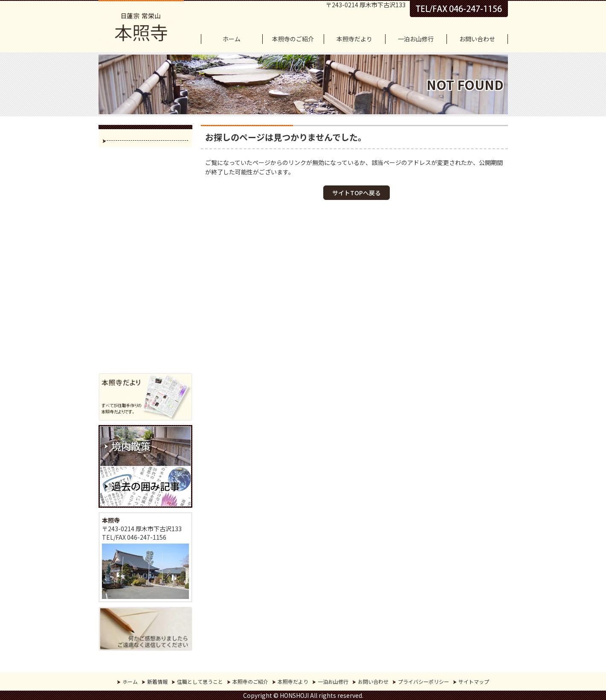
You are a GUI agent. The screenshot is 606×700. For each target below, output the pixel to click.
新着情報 (157, 681)
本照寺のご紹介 (293, 39)
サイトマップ (474, 681)
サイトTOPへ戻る (357, 193)
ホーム (232, 39)
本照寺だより (354, 39)
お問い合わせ (477, 39)
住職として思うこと (200, 681)
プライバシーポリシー (423, 681)
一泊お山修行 (416, 39)
